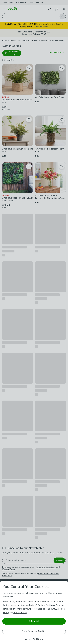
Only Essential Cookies (34, 631)
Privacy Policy (20, 613)
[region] (34, 612)
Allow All (34, 621)
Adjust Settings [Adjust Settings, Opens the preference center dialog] (34, 639)
